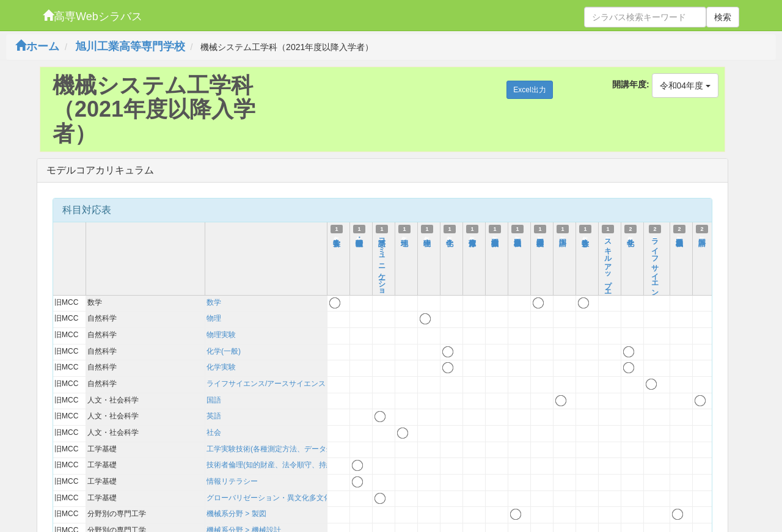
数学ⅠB (585, 241)
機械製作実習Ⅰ (495, 237)
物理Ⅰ (427, 237)
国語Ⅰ (563, 237)
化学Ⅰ (450, 237)
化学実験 (221, 367)
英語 (214, 416)
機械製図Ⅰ (517, 237)
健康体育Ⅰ (472, 237)
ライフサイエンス (655, 268)
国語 (214, 400)
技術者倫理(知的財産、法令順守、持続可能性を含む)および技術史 (315, 465)
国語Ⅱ (702, 237)
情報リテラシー (232, 481)
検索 (723, 17)
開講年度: (631, 84)
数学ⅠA (337, 241)
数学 (214, 302)
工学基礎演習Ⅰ (540, 237)
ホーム (37, 46)
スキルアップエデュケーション (608, 289)
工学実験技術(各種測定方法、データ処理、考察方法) (293, 449)
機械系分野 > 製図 (236, 514)
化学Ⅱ (630, 237)
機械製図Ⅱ (679, 237)
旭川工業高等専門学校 (130, 46)
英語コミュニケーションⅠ (382, 271)
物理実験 (221, 335)
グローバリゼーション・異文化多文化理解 (276, 498)
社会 (214, 432)
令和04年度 (685, 86)
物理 (214, 318)
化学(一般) (224, 351)
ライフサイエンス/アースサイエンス (266, 384)
